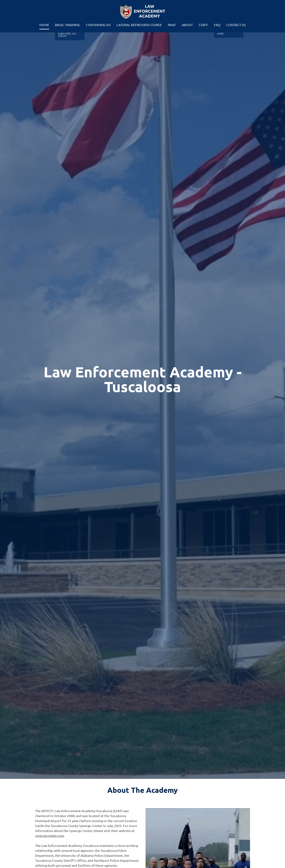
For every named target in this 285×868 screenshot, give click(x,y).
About (187, 25)
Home (44, 25)
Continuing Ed (98, 25)
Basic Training (68, 25)
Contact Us (236, 25)
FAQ (217, 25)
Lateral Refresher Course (139, 25)
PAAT (172, 25)
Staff (203, 25)
